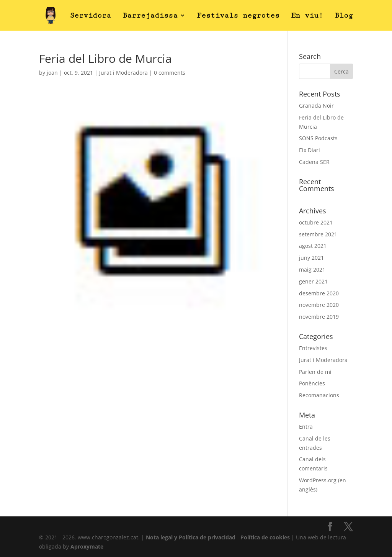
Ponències (312, 383)
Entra (306, 427)
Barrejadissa (150, 16)
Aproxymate (87, 546)
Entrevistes (313, 348)
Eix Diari (310, 150)
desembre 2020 (319, 293)
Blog (344, 16)
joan (52, 73)
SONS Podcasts (318, 138)
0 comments (170, 73)
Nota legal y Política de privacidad (191, 537)
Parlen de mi (315, 372)
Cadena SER (314, 162)
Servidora (90, 16)
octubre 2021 (316, 222)
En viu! (307, 16)
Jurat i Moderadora (123, 73)
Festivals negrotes (238, 16)
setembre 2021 (318, 234)
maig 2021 (312, 269)
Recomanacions (319, 395)
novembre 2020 (319, 305)
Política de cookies (265, 537)
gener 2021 (313, 281)
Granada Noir (316, 106)
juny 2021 (311, 258)
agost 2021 (313, 246)
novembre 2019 (319, 317)
